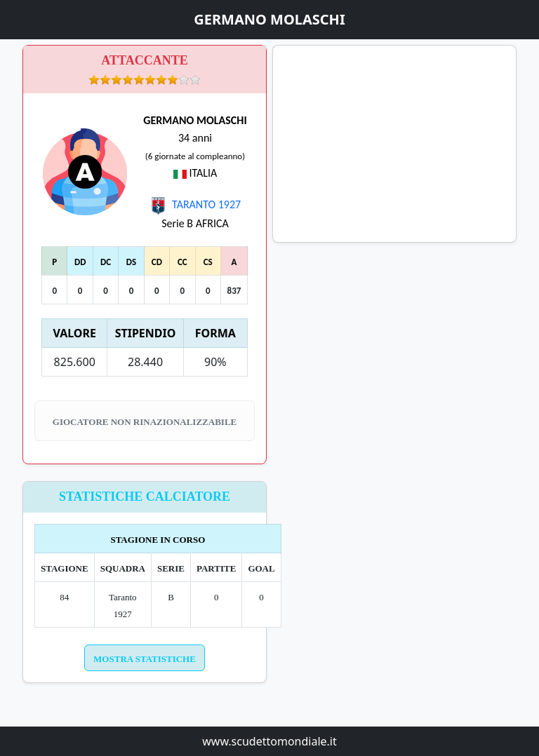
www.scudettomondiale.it (269, 741)
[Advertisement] (394, 144)
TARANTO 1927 (195, 204)
